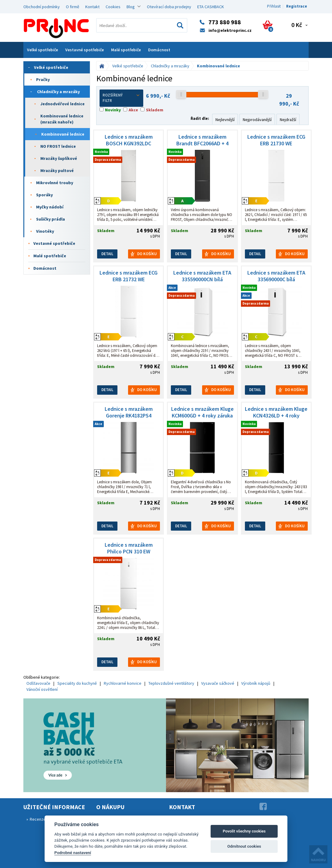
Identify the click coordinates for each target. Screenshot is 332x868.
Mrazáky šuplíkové (59, 158)
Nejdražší (288, 120)
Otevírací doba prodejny (169, 7)
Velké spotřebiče (42, 50)
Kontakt (92, 7)
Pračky (43, 79)
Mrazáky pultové (57, 171)
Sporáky (44, 195)
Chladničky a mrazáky (58, 92)
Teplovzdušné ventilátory (171, 683)
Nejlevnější (225, 120)
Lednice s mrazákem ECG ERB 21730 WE (276, 140)
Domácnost (159, 50)
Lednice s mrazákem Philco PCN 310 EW (129, 548)
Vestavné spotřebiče (85, 50)
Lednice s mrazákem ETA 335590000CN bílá (202, 276)
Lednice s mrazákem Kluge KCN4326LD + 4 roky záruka (276, 412)
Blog (131, 7)
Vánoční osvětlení (42, 689)
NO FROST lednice (58, 146)
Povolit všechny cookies (244, 831)
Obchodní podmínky (42, 7)
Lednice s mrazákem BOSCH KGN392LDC (129, 140)
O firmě (73, 7)
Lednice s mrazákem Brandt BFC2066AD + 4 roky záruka (202, 140)
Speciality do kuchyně (77, 683)
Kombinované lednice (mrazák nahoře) (62, 119)
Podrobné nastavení (73, 853)
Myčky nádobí (50, 207)
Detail (107, 254)
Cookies (113, 7)
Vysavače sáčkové (218, 683)
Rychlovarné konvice (123, 683)
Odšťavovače (38, 683)
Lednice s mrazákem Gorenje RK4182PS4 (129, 412)
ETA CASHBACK (211, 7)
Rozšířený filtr (121, 98)
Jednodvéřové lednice (63, 104)
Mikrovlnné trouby (55, 183)
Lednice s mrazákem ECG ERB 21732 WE (129, 276)
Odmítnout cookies (244, 846)
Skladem (155, 110)
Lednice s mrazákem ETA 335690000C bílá (276, 276)
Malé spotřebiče (126, 50)
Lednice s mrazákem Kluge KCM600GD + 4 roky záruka (202, 412)
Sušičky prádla (51, 219)
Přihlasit (274, 6)
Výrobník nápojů (256, 683)
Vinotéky (45, 231)
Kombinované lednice (63, 134)
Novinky (113, 110)
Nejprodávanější (257, 120)
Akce (133, 110)
